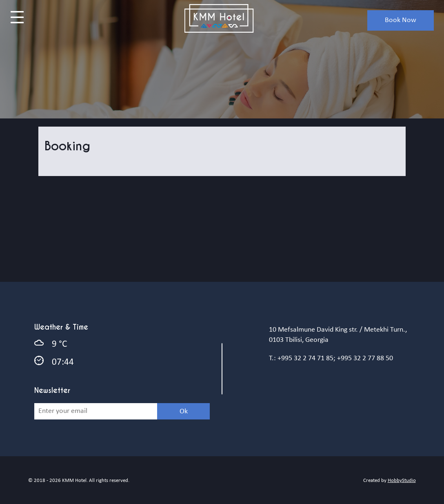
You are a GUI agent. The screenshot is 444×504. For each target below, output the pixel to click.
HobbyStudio (402, 481)
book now (401, 20)
